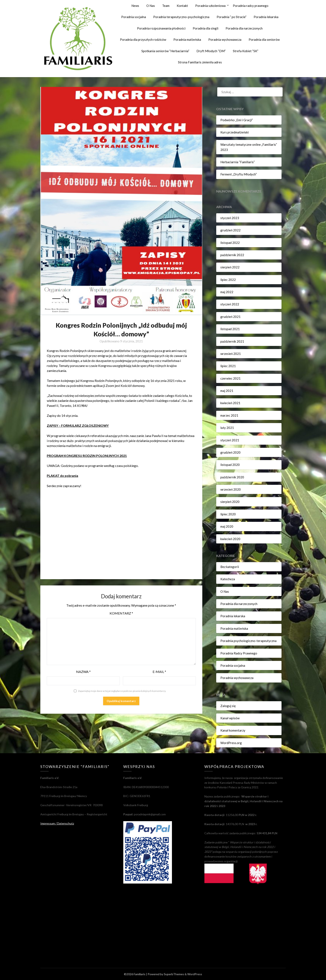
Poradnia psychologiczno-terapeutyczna (248, 641)
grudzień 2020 (230, 452)
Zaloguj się (228, 706)
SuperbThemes (174, 974)
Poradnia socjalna (134, 17)
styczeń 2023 (230, 218)
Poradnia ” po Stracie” (232, 17)
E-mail (159, 671)
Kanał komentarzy (233, 730)
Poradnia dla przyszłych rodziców (143, 39)
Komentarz (121, 613)
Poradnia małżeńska (187, 39)
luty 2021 (227, 428)
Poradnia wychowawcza (225, 39)
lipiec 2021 (228, 366)
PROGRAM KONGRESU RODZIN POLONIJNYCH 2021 (88, 455)
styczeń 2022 (230, 304)
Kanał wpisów (230, 718)
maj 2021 (227, 391)
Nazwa (83, 671)
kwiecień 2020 (230, 539)
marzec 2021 (229, 415)
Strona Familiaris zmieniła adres (200, 62)
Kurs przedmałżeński (235, 132)
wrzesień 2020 (231, 489)
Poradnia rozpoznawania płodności (161, 28)
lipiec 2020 (228, 514)
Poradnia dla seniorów (264, 39)
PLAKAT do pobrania (63, 475)
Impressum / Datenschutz (57, 823)
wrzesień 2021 (231, 354)
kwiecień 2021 (230, 403)
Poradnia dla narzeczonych (244, 28)
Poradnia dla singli (206, 28)
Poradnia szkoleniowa (210, 6)
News (135, 6)
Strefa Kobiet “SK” (246, 51)
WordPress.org (231, 743)
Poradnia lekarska (266, 17)
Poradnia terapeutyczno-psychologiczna (181, 17)
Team (166, 6)
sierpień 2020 (230, 502)
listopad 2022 (230, 243)
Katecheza (228, 579)
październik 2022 (232, 255)
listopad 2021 (230, 329)
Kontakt (182, 6)
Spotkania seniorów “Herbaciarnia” (165, 51)
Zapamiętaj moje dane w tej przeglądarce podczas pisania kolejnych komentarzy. (122, 691)
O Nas (151, 6)
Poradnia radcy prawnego (251, 6)
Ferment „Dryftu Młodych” (239, 174)
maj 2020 (227, 526)
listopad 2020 (230, 465)
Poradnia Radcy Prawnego (239, 653)
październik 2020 (232, 477)
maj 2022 (227, 292)
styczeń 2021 (230, 440)
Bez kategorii (230, 567)
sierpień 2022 (230, 267)
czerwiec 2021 (230, 378)
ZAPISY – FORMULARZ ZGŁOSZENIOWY (79, 425)
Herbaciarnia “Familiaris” (238, 162)
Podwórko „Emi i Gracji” (237, 120)
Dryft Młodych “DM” (211, 51)
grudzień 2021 (230, 317)
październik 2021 (232, 341)
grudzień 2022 (230, 230)
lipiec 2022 (228, 280)
